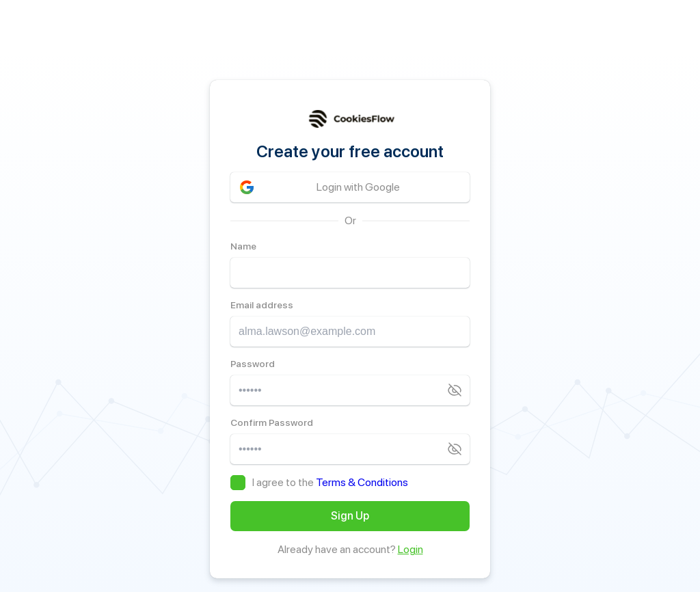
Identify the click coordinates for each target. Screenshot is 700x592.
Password (253, 364)
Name (243, 246)
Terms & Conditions (362, 482)
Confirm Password (272, 422)
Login (410, 549)
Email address (262, 305)
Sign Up (350, 516)
